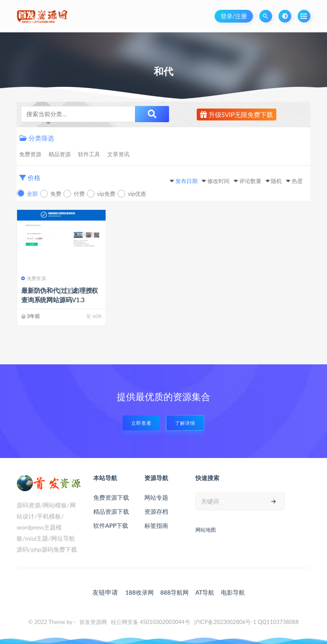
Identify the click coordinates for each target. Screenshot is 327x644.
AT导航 (205, 592)
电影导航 (233, 592)
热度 (297, 181)
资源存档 (156, 511)
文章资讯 (118, 154)
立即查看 (141, 423)
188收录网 (139, 592)
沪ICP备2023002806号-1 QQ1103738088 (246, 622)
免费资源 (30, 154)
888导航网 (174, 592)
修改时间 (218, 181)
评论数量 (250, 181)
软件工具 (89, 154)
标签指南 (156, 525)
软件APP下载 (111, 525)
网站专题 (156, 497)
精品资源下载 (111, 511)
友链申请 (105, 592)
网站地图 (206, 530)
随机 (276, 181)
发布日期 (186, 181)
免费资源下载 (111, 497)
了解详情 (185, 423)
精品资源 (60, 154)
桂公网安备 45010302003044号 (151, 622)
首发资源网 (93, 622)
